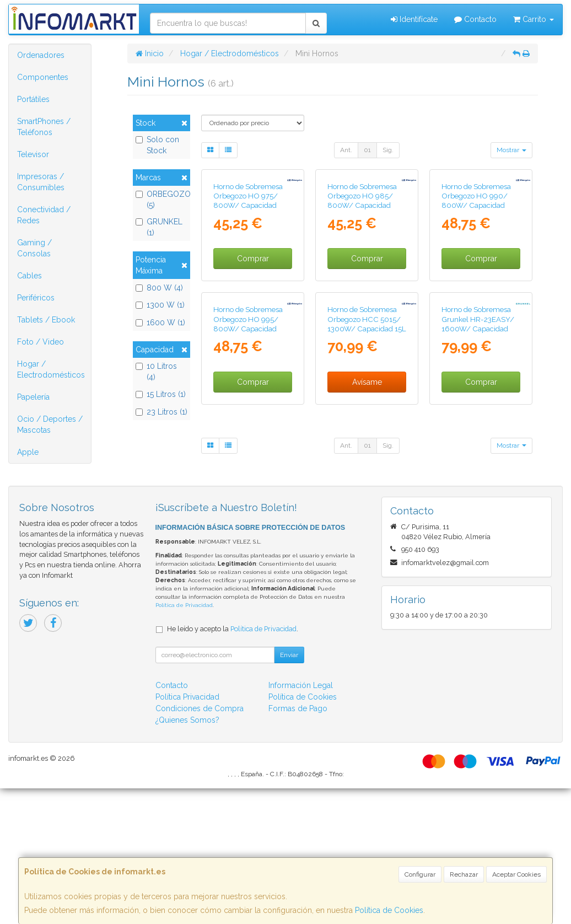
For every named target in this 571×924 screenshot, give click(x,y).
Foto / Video (41, 342)
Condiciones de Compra (200, 844)
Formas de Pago (298, 844)
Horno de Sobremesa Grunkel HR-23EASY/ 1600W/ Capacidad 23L (478, 478)
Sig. (388, 150)
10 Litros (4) (156, 372)
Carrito (534, 19)
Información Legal (301, 821)
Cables (29, 276)
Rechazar (464, 874)
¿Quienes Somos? (187, 856)
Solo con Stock (157, 145)
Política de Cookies (389, 910)
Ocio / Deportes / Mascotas (50, 425)
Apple (28, 452)
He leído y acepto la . (233, 764)
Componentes (43, 77)
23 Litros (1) (161, 412)
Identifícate (414, 19)
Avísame (367, 536)
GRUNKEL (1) (159, 227)
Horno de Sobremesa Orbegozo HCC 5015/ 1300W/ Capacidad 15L (367, 473)
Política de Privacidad (184, 741)
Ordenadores (41, 55)
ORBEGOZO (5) (161, 200)
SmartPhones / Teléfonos (44, 127)
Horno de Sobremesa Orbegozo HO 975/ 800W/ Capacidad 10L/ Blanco (248, 278)
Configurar (420, 874)
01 (367, 150)
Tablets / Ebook (46, 320)
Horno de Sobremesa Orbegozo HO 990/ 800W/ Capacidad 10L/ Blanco (476, 278)
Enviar (289, 791)
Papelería (33, 397)
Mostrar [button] (511, 150)
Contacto (475, 19)
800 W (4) (159, 288)
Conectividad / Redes (44, 215)
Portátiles (33, 99)
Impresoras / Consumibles (41, 182)
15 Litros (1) (161, 394)
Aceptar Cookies (516, 874)
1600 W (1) (160, 323)
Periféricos (36, 298)
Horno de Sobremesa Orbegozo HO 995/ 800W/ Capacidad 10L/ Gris (248, 478)
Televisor (33, 154)
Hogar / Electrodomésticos (51, 369)
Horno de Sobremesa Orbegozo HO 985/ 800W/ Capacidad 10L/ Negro (362, 278)
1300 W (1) (160, 305)
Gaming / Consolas (34, 248)
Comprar (253, 336)
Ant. (346, 150)
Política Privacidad (187, 832)
